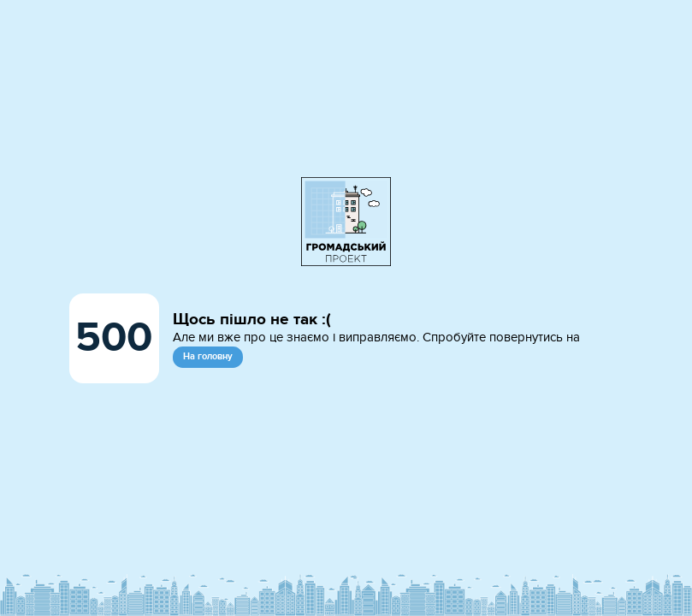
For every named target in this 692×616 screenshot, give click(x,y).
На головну (208, 356)
